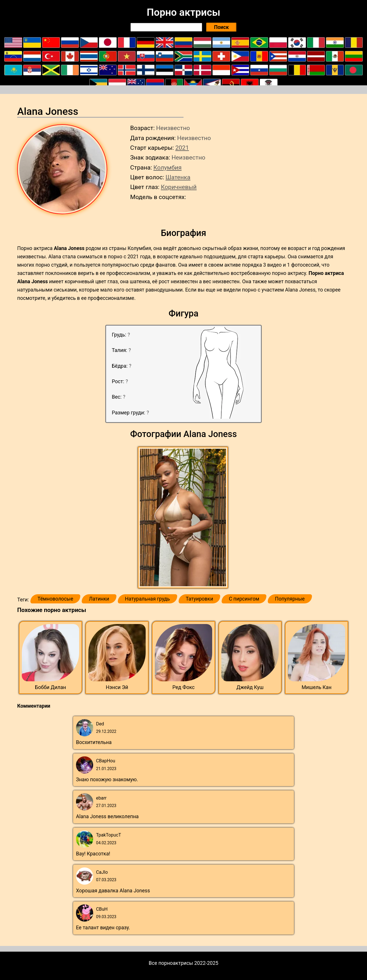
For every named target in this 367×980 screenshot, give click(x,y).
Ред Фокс (183, 687)
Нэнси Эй (117, 687)
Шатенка (178, 177)
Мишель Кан (317, 687)
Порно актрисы (183, 12)
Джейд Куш (250, 687)
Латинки (99, 599)
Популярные (290, 599)
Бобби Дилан (50, 687)
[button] (184, 518)
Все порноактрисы (171, 963)
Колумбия (167, 167)
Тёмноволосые (55, 599)
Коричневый (179, 187)
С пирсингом (244, 599)
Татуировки (200, 599)
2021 (182, 148)
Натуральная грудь (148, 599)
